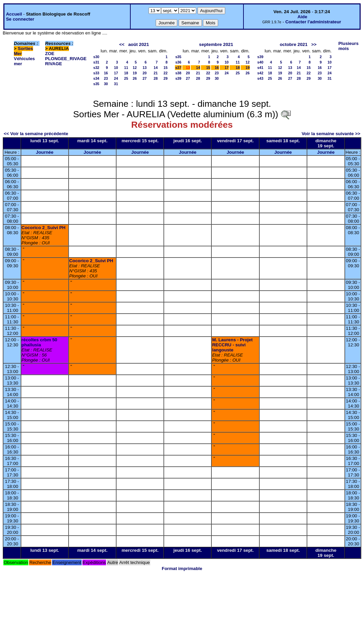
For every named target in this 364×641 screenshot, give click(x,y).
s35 (96, 84)
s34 (96, 78)
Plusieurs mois (348, 46)
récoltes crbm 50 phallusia (40, 342)
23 (106, 78)
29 (165, 78)
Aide (302, 17)
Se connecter (20, 19)
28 (156, 78)
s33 (96, 73)
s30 (96, 57)
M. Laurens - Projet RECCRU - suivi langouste (232, 345)
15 (165, 68)
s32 (96, 68)
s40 (260, 62)
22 (165, 73)
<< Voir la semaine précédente (36, 134)
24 (116, 78)
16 (106, 73)
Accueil (14, 14)
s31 (96, 62)
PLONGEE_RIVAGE (66, 59)
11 (126, 68)
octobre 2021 (293, 44)
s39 (178, 78)
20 (145, 73)
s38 (178, 73)
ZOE (50, 54)
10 (116, 68)
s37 (178, 68)
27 (145, 78)
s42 (260, 73)
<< (122, 44)
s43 (260, 78)
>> (314, 44)
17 (116, 73)
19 (135, 73)
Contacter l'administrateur (313, 22)
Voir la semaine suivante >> (331, 134)
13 (145, 68)
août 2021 (139, 44)
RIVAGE (54, 64)
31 (116, 84)
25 (126, 78)
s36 (178, 62)
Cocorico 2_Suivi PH (44, 228)
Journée (45, 152)
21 (156, 73)
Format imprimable (182, 569)
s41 (260, 68)
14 (156, 68)
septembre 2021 (216, 44)
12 (135, 68)
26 (135, 78)
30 (106, 84)
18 (126, 73)
